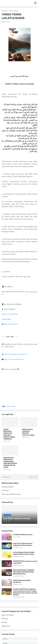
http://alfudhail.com (11, 324)
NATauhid (5, 619)
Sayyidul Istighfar (8, 487)
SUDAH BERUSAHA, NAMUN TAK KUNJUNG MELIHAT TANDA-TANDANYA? (9, 434)
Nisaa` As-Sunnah (8, 615)
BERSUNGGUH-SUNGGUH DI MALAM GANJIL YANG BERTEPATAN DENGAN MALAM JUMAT (10, 463)
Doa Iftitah (5, 490)
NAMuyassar (6, 626)
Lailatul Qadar (14, 11)
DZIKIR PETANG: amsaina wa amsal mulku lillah (25, 562)
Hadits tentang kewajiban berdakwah (22, 581)
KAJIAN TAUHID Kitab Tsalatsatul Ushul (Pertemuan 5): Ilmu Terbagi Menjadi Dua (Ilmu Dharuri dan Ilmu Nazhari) (25, 592)
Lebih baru (6, 477)
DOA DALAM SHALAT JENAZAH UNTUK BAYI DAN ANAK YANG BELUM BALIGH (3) (24, 572)
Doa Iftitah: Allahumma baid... (23, 535)
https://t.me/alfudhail (9, 314)
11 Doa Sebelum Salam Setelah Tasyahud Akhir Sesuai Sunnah (24, 553)
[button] (35, 3)
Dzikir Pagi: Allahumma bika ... (12, 494)
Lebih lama (32, 477)
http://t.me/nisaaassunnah (14, 359)
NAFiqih (4, 622)
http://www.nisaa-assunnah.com (16, 354)
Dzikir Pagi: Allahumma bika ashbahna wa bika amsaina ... (23, 544)
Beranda (5, 11)
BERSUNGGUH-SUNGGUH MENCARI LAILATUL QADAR (28, 432)
